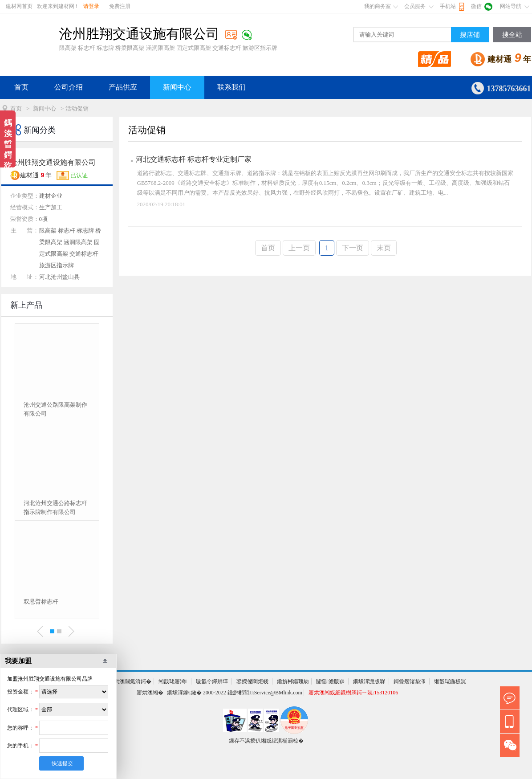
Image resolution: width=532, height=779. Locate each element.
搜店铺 (470, 35)
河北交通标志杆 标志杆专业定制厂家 (194, 159)
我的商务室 (378, 6)
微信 (476, 6)
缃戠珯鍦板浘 (450, 681)
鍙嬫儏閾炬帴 (252, 681)
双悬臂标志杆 (41, 602)
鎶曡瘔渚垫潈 (410, 681)
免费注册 (120, 6)
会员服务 (415, 6)
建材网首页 (19, 6)
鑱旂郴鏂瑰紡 (293, 681)
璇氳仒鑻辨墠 (212, 681)
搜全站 (512, 35)
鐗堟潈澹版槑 (369, 681)
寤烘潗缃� (150, 693)
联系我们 (231, 87)
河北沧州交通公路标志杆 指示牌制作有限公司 (55, 508)
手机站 (448, 6)
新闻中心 (177, 87)
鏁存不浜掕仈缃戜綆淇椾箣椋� (266, 741)
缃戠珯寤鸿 (173, 681)
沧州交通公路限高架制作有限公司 (55, 409)
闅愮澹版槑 (330, 681)
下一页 (353, 248)
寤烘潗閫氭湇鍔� (130, 681)
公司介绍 (69, 87)
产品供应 (123, 87)
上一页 (299, 248)
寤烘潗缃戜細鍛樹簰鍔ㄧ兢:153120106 (353, 693)
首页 (21, 87)
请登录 (91, 6)
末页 (384, 248)
